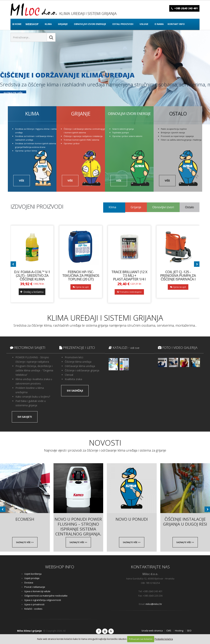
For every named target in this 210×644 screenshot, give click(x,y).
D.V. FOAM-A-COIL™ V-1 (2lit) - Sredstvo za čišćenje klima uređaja (32, 277)
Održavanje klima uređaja (80, 366)
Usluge (144, 24)
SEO (189, 631)
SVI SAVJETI (25, 417)
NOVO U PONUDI (132, 519)
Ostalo (190, 207)
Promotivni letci (74, 357)
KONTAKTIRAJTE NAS (150, 567)
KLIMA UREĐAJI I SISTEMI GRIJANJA (105, 318)
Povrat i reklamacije (35, 587)
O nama (159, 24)
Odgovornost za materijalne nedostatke (46, 596)
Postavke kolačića (164, 639)
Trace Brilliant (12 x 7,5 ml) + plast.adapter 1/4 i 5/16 (129, 277)
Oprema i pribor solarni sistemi (127, 136)
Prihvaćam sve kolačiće (141, 639)
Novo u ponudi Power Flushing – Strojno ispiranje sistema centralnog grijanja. (78, 519)
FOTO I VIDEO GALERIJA (178, 348)
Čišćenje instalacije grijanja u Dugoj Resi (185, 519)
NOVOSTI (105, 443)
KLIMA (48, 24)
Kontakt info (176, 24)
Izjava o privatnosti (34, 604)
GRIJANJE (63, 24)
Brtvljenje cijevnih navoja (173, 132)
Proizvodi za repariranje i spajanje (177, 136)
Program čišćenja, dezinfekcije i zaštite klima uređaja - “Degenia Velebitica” (34, 370)
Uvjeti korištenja (33, 574)
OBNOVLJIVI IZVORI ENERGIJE (90, 24)
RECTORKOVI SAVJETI (28, 348)
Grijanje (136, 207)
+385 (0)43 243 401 (186, 8)
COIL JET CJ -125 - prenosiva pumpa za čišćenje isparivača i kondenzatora (178, 277)
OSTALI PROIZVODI (123, 24)
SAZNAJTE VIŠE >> (25, 542)
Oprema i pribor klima (26, 151)
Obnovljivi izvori (163, 207)
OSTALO (178, 114)
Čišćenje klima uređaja (78, 362)
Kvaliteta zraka (73, 379)
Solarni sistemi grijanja (123, 129)
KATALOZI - (124, 348)
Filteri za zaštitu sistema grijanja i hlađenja (181, 140)
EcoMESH (25, 519)
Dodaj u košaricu (32, 292)
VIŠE (22, 181)
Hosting (179, 631)
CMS (169, 631)
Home (17, 24)
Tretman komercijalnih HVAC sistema (81, 140)
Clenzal (69, 375)
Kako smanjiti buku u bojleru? (33, 397)
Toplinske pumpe (121, 132)
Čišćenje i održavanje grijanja (82, 370)
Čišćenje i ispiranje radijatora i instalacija (83, 136)
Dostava (29, 583)
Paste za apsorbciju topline (174, 129)
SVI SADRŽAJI (75, 391)
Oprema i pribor (72, 143)
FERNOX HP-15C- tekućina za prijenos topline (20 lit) (81, 275)
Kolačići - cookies (33, 609)
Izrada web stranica (152, 631)
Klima (112, 207)
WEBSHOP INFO (60, 567)
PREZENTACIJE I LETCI (77, 348)
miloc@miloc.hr (154, 604)
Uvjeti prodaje (32, 578)
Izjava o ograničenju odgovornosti (43, 600)
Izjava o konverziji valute (37, 591)
